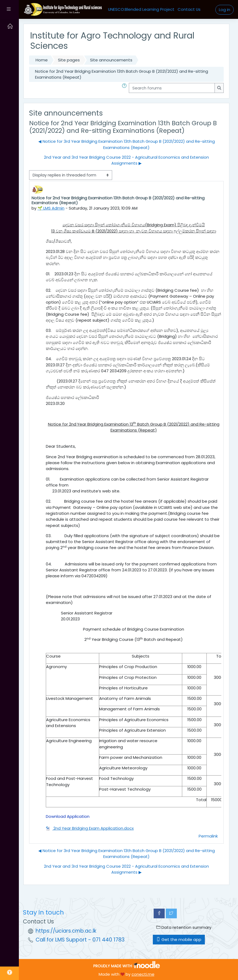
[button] (125, 88)
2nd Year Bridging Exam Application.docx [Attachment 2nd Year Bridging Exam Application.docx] (90, 828)
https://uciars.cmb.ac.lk (66, 931)
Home (42, 60)
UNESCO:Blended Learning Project (141, 9)
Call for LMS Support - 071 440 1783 (80, 940)
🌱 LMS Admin (51, 208)
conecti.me (143, 974)
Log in (225, 10)
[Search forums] (172, 88)
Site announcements (111, 60)
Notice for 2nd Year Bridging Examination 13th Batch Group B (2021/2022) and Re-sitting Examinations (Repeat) (122, 74)
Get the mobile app (179, 939)
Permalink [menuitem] (208, 836)
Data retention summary (184, 927)
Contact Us (189, 9)
